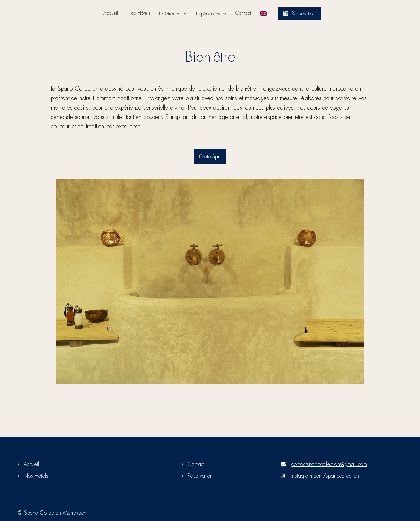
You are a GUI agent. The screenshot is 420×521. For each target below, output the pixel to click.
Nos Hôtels (139, 13)
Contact (243, 13)
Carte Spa (210, 157)
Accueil (111, 13)
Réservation (300, 13)
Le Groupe (171, 14)
